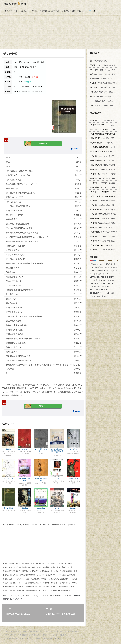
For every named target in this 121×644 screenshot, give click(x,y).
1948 (102, 129)
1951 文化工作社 (105, 152)
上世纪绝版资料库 (10, 11)
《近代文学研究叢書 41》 (99, 296)
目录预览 (35, 77)
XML (55, 638)
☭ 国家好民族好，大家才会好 (74, 11)
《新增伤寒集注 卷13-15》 (100, 287)
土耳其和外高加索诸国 (25, 480)
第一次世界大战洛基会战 (41, 450)
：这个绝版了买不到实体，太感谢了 (105, 92)
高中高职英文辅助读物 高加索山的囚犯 (57, 451)
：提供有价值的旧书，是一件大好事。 (105, 70)
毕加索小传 (41, 508)
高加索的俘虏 (9, 479)
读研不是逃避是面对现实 (50, 11)
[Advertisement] (60, 33)
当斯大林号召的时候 (41, 480)
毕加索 (9, 449)
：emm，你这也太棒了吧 (101, 79)
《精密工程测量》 (111, 267)
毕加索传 (25, 508)
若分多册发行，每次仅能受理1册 (32, 92)
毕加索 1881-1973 (25, 449)
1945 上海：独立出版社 (105, 187)
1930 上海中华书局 (103, 232)
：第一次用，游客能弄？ (101, 96)
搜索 (93, 11)
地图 (59, 638)
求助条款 (24, 11)
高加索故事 (73, 449)
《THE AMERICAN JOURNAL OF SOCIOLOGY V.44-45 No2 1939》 (103, 290)
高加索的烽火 (73, 479)
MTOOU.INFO (28, 638)
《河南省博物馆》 (97, 264)
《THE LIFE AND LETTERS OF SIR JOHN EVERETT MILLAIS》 (102, 277)
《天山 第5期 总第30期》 (99, 271)
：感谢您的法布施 (98, 61)
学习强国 (33, 11)
